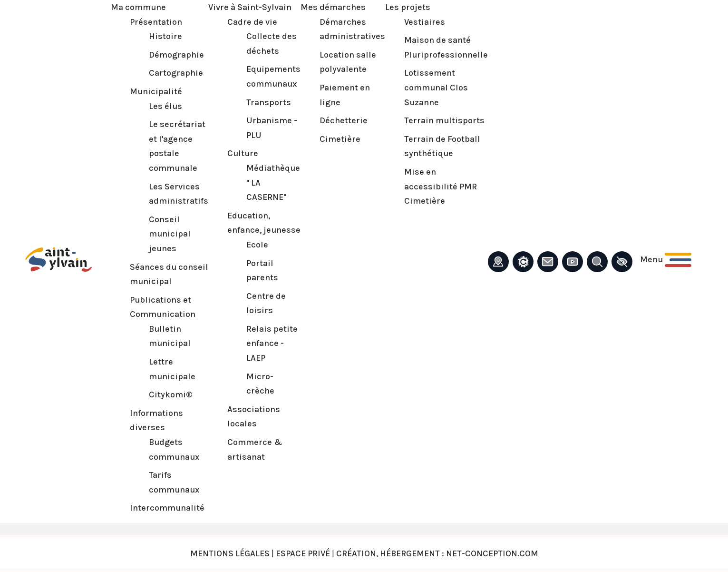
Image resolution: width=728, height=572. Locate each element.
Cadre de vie (252, 22)
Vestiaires (425, 22)
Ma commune (138, 7)
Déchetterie (344, 120)
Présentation (156, 22)
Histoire (165, 36)
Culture (243, 153)
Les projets (408, 7)
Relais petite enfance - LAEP (272, 343)
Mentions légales (230, 553)
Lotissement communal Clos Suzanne (436, 87)
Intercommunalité (167, 508)
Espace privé (303, 553)
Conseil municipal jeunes (170, 234)
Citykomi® (171, 394)
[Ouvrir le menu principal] (666, 260)
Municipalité (156, 91)
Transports (269, 102)
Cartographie (176, 73)
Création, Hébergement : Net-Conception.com (437, 553)
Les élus (165, 106)
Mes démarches (333, 7)
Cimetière (340, 139)
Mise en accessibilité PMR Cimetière (441, 186)
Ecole (257, 245)
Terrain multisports (444, 120)
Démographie (176, 55)
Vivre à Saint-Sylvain (250, 7)
